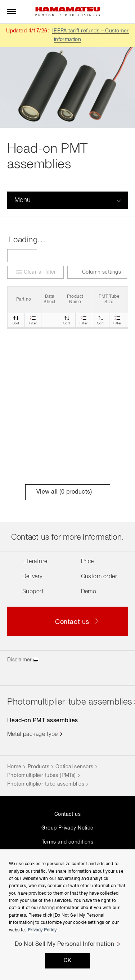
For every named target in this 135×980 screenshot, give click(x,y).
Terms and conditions (67, 842)
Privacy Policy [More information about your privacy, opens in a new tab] (42, 930)
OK (67, 961)
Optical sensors (74, 767)
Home (14, 767)
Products (39, 767)
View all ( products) (67, 492)
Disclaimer (19, 660)
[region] (67, 915)
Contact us (67, 814)
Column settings (97, 272)
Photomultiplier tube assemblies (46, 784)
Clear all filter (40, 272)
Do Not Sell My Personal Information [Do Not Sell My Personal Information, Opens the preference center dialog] (65, 944)
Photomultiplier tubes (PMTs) (42, 776)
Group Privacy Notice (67, 828)
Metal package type (33, 734)
